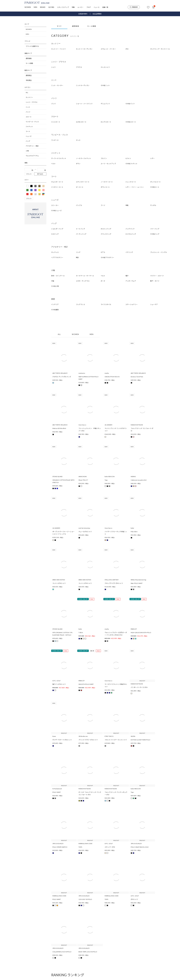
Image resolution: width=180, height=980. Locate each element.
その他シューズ (56, 211)
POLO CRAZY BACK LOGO (140, 847)
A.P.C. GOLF (57, 681)
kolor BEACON (110, 477)
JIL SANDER (108, 425)
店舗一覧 (105, 7)
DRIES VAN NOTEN (59, 580)
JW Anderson (83, 736)
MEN (35, 7)
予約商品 (29, 80)
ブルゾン (104, 158)
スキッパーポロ (110, 847)
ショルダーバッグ (57, 229)
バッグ (28, 141)
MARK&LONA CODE (85, 844)
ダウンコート (105, 187)
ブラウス (79, 67)
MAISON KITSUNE (137, 425)
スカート (29, 117)
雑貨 (53, 299)
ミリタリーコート (57, 187)
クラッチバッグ (106, 234)
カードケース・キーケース (85, 276)
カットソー (29, 97)
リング (78, 252)
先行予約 (51, 7)
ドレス (78, 140)
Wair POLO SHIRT (137, 583)
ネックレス (55, 252)
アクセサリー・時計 (32, 146)
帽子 (127, 276)
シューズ (29, 136)
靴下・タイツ (155, 281)
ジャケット (29, 127)
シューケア (154, 304)
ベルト (103, 276)
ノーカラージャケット (84, 158)
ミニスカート (56, 122)
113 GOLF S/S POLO (85, 899)
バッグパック (130, 229)
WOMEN (28, 7)
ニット (28, 107)
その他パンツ (130, 104)
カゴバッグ (55, 234)
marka (107, 373)
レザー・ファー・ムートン (135, 187)
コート (28, 131)
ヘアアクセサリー (57, 257)
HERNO (133, 477)
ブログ (89, 7)
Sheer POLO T (83, 480)
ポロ (127, 49)
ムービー (80, 7)
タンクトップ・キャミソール (160, 49)
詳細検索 (134, 7)
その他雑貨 (55, 310)
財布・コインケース (58, 276)
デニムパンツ (105, 104)
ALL (27, 92)
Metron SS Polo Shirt (59, 428)
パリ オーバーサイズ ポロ (139, 687)
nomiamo (82, 373)
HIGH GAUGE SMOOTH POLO (141, 633)
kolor (132, 528)
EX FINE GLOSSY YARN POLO (141, 740)
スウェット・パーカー (108, 49)
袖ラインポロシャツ (59, 684)
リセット (29, 174)
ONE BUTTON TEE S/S (112, 377)
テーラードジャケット (59, 158)
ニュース (97, 7)
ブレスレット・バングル (159, 252)
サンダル (153, 205)
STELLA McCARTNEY (112, 580)
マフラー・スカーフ (157, 276)
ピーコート (80, 187)
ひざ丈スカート (81, 122)
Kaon (54, 736)
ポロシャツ (134, 899)
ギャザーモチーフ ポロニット (62, 740)
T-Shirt (81, 633)
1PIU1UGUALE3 (58, 844)
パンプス (79, 205)
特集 (73, 7)
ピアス (103, 252)
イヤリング (129, 252)
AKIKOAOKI (83, 477)
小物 (27, 151)
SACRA (133, 736)
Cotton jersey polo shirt (139, 480)
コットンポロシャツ (59, 583)
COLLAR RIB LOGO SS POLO (62, 952)
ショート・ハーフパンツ (84, 104)
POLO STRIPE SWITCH (60, 847)
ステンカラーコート (83, 182)
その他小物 (55, 286)
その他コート (155, 187)
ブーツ (103, 205)
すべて (59, 26)
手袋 (53, 281)
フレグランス (81, 304)
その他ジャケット (132, 164)
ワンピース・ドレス (32, 122)
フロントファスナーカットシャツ (116, 740)
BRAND (43, 7)
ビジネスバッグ (131, 234)
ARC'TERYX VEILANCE (60, 373)
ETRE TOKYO (109, 736)
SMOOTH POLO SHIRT (86, 684)
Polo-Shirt (134, 532)
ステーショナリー (132, 304)
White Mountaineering (138, 580)
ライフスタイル (106, 304)
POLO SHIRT (57, 792)
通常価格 (29, 58)
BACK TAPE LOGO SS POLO (88, 952)
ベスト (53, 164)
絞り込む (40, 174)
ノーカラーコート (107, 182)
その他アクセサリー (107, 257)
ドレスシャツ (105, 67)
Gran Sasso (82, 425)
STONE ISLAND (57, 477)
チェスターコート (57, 182)
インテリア (55, 304)
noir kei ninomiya (84, 528)
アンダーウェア (131, 281)
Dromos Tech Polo (137, 377)
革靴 (127, 205)
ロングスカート (106, 122)
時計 (77, 257)
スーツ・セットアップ (108, 164)
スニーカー (55, 205)
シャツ (53, 67)
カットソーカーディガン (84, 49)
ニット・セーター (57, 85)
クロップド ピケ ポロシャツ (114, 583)
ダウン (78, 164)
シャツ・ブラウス (32, 102)
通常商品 (29, 75)
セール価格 (29, 63)
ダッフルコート (156, 182)
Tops (106, 480)
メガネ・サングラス (83, 281)
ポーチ (103, 281)
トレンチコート (131, 182)
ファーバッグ (155, 229)
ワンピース (55, 140)
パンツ (28, 112)
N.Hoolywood (57, 789)
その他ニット (105, 85)
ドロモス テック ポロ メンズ (62, 377)
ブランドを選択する (32, 46)
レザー (153, 158)
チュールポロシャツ (85, 532)
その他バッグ (155, 234)
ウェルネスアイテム (32, 156)
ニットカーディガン (83, 85)
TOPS (80, 847)
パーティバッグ (81, 234)
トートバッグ (81, 229)
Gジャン (128, 158)
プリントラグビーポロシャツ (88, 740)
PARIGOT (134, 629)
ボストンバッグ (106, 229)
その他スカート (131, 122)
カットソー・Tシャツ (59, 49)
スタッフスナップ (63, 7)
